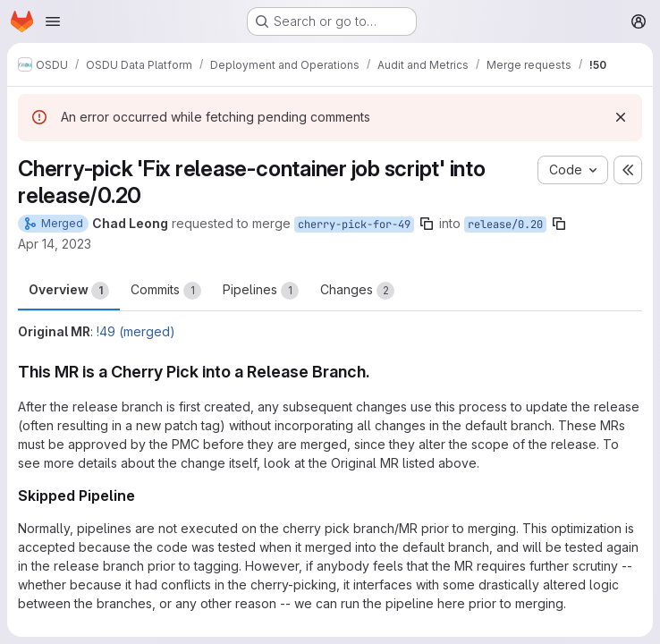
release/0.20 (505, 225)
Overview (69, 291)
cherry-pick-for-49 (354, 225)
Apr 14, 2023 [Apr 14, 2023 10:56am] (55, 244)
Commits (166, 291)
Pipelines (261, 291)
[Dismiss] (621, 117)
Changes (357, 291)
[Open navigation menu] (53, 21)
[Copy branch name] (427, 224)
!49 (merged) (136, 331)
